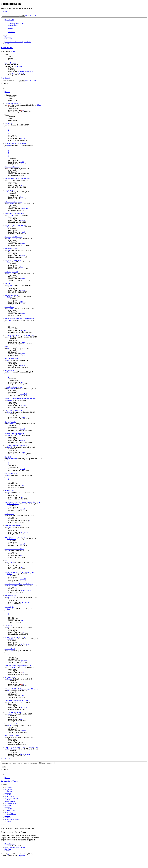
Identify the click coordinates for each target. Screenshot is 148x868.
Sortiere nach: (29, 763)
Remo (9, 145)
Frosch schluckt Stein (11, 249)
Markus (9, 412)
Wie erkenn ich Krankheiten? (13, 525)
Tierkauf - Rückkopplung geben (14, 434)
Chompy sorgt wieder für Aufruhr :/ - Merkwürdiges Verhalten (23, 502)
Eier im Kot (8, 626)
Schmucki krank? (10, 370)
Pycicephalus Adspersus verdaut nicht (16, 445)
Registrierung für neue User (13, 103)
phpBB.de (22, 856)
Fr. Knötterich (25, 532)
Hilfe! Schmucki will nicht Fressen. (15, 143)
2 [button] (5, 88)
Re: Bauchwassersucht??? (26, 71)
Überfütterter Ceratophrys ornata (14, 214)
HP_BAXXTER (12, 597)
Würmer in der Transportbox (13, 202)
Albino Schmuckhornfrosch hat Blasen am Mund (19, 572)
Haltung (39, 105)
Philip (9, 475)
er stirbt (7, 560)
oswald (23, 579)
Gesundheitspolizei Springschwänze (15, 637)
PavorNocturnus (12, 749)
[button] (7, 92)
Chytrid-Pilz (8, 123)
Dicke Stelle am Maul (11, 359)
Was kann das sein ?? (11, 724)
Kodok (22, 486)
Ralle (13, 73)
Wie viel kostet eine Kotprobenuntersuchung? (18, 666)
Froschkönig (11, 562)
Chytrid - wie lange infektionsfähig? (15, 225)
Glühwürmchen (25, 602)
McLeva (10, 297)
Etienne (9, 679)
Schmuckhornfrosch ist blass (13, 387)
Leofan (9, 726)
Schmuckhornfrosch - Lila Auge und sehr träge (19, 584)
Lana (9, 262)
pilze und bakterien (10, 422)
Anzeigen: (10, 763)
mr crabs (23, 394)
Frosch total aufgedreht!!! (12, 295)
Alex (9, 702)
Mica (9, 180)
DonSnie (10, 447)
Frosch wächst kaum (11, 595)
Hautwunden (8, 284)
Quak (22, 139)
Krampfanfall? (9, 190)
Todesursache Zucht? (11, 474)
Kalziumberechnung (11, 347)
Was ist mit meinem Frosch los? (14, 549)
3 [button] (5, 90)
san (11, 51)
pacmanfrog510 (12, 459)
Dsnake (9, 400)
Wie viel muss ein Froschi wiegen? (15, 537)
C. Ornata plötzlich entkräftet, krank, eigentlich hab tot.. (21, 689)
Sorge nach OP (9, 490)
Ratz (9, 192)
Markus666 (24, 707)
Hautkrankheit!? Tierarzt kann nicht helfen (17, 179)
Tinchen (10, 285)
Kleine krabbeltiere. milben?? (13, 712)
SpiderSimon (11, 667)
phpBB (10, 854)
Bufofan (15, 51)
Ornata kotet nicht (10, 677)
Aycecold (10, 651)
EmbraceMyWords (13, 504)
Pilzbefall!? (8, 457)
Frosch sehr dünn (10, 607)
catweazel (10, 424)
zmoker (9, 492)
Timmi (9, 527)
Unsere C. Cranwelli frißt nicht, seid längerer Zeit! (20, 399)
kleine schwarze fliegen (12, 736)
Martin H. (10, 215)
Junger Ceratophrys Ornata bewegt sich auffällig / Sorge (22, 747)
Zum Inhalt (4, 12)
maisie (22, 162)
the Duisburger (12, 639)
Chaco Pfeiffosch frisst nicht (13, 410)
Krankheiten (7, 48)
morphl (9, 337)
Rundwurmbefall (10, 649)
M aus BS (10, 309)
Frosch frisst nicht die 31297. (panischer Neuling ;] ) (20, 319)
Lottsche (10, 574)
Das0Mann (10, 204)
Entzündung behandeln (11, 272)
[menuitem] (16, 23)
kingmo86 (10, 714)
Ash (8, 105)
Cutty (9, 550)
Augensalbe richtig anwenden (13, 260)
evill (8, 691)
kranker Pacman (9, 514)
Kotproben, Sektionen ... (12, 167)
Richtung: (47, 763)
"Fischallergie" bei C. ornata (13, 237)
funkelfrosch (11, 389)
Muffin (9, 320)
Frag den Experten (10, 63)
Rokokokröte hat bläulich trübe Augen (16, 701)
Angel (22, 509)
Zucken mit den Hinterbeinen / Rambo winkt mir (19, 335)
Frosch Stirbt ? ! (9, 307)
